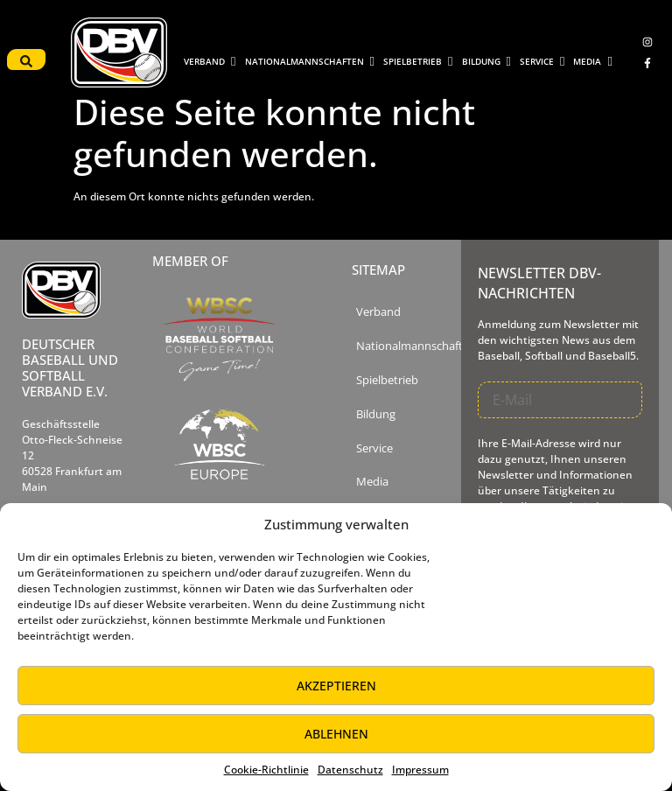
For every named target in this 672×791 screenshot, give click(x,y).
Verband (378, 312)
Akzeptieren (336, 686)
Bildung (376, 414)
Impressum (420, 770)
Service (374, 448)
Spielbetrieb (387, 380)
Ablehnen (336, 734)
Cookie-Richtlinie (266, 770)
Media (372, 482)
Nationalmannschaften (416, 346)
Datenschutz (350, 770)
